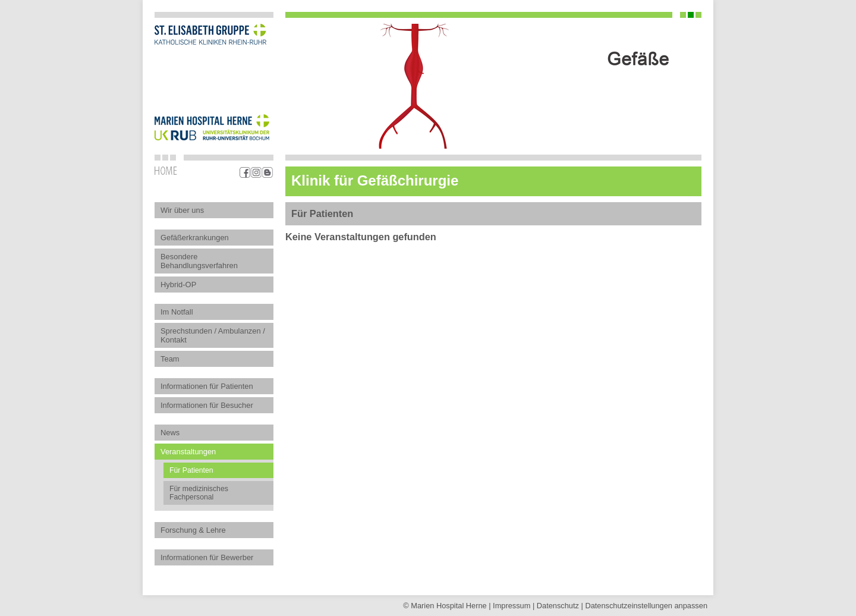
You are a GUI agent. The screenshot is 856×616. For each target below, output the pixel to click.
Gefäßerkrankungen (195, 238)
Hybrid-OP (178, 285)
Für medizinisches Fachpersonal (199, 493)
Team (170, 359)
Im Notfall (177, 312)
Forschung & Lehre (193, 530)
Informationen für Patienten (207, 386)
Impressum (512, 606)
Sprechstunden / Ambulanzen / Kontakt (213, 335)
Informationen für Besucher (207, 405)
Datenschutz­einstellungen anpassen (646, 606)
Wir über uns (182, 210)
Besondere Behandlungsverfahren (199, 261)
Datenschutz (558, 606)
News (170, 433)
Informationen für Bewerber (207, 557)
